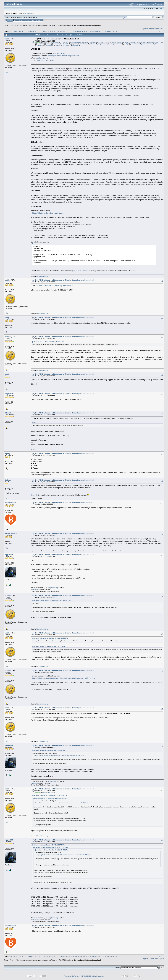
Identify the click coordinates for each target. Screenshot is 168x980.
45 (97, 31)
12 (27, 31)
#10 (162, 503)
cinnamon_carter (48, 792)
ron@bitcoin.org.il (54, 588)
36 (78, 31)
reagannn (59, 45)
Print (161, 31)
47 (101, 31)
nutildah (119, 42)
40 (86, 31)
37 (80, 31)
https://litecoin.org (42, 276)
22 (48, 31)
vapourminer (55, 42)
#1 (162, 42)
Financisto (49, 45)
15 (33, 31)
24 (52, 31)
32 (69, 31)
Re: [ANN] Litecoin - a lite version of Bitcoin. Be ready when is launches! (65, 280)
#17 (162, 746)
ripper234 (9, 555)
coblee (8, 39)
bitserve (93, 44)
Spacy (8, 454)
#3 (162, 319)
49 (106, 31)
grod (7, 374)
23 (50, 31)
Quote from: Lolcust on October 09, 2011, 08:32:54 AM (49, 646)
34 (74, 31)
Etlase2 (8, 413)
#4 (162, 338)
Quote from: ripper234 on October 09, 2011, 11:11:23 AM (49, 796)
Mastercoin (34, 590)
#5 (162, 375)
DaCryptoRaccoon (116, 44)
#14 (162, 634)
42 (91, 31)
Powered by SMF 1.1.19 (72, 976)
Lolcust (8, 480)
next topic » (159, 29)
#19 (162, 841)
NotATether (83, 44)
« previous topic (148, 29)
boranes (40, 45)
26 (57, 31)
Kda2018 (75, 45)
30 (65, 31)
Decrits (33, 450)
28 (61, 31)
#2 (162, 281)
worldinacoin (10, 502)
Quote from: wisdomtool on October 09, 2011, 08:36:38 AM (50, 638)
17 (37, 31)
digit (102, 42)
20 (44, 31)
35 (76, 31)
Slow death (143, 42)
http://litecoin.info (41, 58)
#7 (162, 414)
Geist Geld (34, 495)
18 (39, 31)
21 (46, 31)
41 (89, 31)
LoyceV (45, 42)
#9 (162, 481)
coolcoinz (41, 44)
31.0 (30, 17)
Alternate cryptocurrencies (26, 25)
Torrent (34, 17)
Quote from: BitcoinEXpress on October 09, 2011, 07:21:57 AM (51, 601)
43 (93, 31)
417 (114, 31)
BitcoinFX (65, 44)
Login (27, 20)
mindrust (65, 42)
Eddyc (127, 44)
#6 (162, 395)
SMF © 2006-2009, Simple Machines (92, 976)
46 (99, 31)
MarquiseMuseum (131, 42)
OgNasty (94, 42)
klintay (49, 44)
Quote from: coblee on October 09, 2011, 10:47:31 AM (48, 751)
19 (42, 31)
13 (29, 31)
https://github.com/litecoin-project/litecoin (63, 56)
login (25, 13)
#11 (162, 534)
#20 (162, 927)
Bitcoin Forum (9, 25)
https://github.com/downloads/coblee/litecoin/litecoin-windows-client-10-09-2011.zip (64, 678)
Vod (86, 42)
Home (10, 20)
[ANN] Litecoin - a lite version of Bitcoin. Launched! (80, 25)
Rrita (157, 44)
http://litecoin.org (59, 53)
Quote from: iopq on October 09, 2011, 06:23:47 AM (48, 342)
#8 (162, 455)
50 (108, 31)
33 (71, 31)
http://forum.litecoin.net (81, 271)
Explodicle (9, 394)
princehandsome (147, 44)
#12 (162, 556)
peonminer (135, 44)
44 (95, 31)
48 (103, 31)
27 (59, 31)
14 (31, 31)
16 (35, 31)
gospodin (74, 44)
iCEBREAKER (77, 42)
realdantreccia (154, 42)
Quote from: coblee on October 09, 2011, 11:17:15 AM (48, 845)
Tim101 (67, 45)
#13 (162, 597)
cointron (57, 44)
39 (84, 31)
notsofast (110, 42)
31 (67, 31)
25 (54, 31)
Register (34, 20)
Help (16, 20)
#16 (162, 709)
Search (22, 20)
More (40, 20)
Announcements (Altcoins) (48, 25)
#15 (162, 671)
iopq (7, 318)
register (31, 13)
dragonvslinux (103, 44)
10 (22, 31)
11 (24, 31)
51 (110, 31)
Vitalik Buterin (11, 533)
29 (63, 31)
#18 (162, 791)
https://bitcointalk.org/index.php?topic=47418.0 (57, 286)
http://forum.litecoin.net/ (46, 60)
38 (82, 31)
